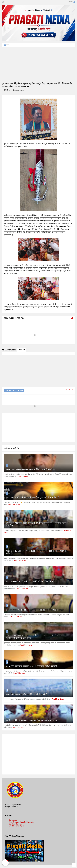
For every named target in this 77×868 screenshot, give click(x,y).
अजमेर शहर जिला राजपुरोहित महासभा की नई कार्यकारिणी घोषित (31, 469)
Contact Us (13, 820)
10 (8, 716)
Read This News (24, 476)
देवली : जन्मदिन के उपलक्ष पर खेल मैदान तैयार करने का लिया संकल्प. (32, 720)
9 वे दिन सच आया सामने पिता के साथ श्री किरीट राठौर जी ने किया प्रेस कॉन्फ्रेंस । (36, 610)
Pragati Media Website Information (22, 822)
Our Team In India (15, 824)
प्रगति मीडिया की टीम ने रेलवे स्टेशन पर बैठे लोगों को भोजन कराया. (31, 582)
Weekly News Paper (16, 826)
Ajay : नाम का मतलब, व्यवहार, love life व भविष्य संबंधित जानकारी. (32, 666)
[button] (5, 863)
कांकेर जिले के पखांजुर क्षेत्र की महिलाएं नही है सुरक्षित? (27, 694)
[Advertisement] (38, 65)
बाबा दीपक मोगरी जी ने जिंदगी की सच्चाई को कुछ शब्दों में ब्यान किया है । (33, 497)
